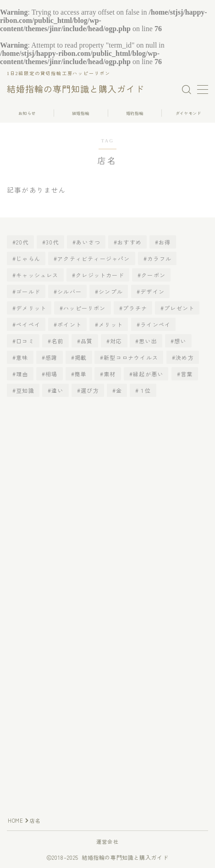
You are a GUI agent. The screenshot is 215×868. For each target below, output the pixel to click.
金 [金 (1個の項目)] (119, 390)
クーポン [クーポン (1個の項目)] (153, 275)
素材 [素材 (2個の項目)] (110, 374)
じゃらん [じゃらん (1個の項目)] (28, 258)
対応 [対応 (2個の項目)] (116, 341)
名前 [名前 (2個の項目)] (57, 341)
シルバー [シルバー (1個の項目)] (69, 291)
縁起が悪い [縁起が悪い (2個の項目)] (148, 374)
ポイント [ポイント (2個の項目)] (69, 324)
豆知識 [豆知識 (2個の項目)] (25, 390)
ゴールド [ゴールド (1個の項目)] (28, 291)
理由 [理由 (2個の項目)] (22, 374)
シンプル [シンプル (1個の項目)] (111, 291)
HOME (15, 820)
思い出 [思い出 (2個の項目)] (149, 341)
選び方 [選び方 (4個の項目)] (90, 390)
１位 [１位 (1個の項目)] (145, 390)
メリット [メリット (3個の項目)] (111, 324)
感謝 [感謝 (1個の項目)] (51, 357)
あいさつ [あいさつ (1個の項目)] (88, 242)
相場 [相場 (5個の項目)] (51, 374)
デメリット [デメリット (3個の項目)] (31, 308)
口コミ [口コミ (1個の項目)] (25, 341)
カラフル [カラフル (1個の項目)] (159, 258)
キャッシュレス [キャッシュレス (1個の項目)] (37, 275)
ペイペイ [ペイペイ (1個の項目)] (28, 324)
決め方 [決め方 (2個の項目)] (185, 357)
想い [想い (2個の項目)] (181, 341)
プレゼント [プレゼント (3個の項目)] (180, 308)
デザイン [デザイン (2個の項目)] (152, 291)
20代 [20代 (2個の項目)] (22, 242)
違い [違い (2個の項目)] (57, 390)
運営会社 (107, 841)
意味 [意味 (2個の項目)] (22, 357)
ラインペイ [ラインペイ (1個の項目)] (155, 324)
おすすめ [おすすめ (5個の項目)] (130, 242)
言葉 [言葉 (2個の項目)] (187, 374)
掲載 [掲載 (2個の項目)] (81, 357)
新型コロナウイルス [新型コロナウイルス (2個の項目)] (131, 357)
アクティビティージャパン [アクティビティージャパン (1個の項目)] (94, 258)
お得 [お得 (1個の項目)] (165, 242)
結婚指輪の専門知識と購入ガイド (76, 90)
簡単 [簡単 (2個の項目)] (81, 374)
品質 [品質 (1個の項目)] (87, 341)
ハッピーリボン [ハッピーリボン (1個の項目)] (85, 308)
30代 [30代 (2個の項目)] (52, 242)
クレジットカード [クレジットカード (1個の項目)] (100, 275)
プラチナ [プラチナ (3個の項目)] (135, 308)
